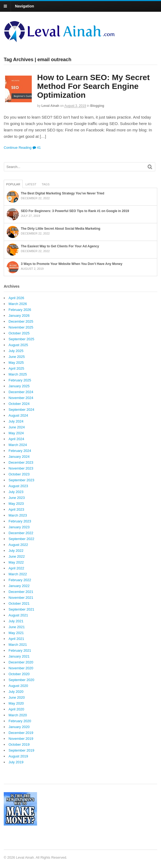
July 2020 (16, 692)
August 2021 (18, 615)
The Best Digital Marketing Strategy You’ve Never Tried (62, 193)
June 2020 (17, 697)
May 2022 (16, 562)
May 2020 (16, 703)
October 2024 (19, 404)
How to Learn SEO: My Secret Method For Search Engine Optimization (93, 86)
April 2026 (16, 298)
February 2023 (20, 521)
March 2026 (18, 304)
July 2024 (16, 421)
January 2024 (19, 457)
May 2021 (16, 633)
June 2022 (17, 556)
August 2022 (18, 545)
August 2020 (18, 686)
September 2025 (21, 339)
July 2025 (16, 351)
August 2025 (18, 345)
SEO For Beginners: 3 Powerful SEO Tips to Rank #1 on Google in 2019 (75, 211)
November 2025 (21, 327)
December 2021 (21, 592)
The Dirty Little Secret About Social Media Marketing (61, 229)
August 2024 (18, 415)
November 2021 (21, 598)
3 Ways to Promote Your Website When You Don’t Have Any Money (72, 264)
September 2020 (21, 680)
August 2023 (18, 486)
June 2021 (17, 627)
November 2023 (21, 468)
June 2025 (17, 357)
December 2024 (21, 392)
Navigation (25, 6)
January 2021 (19, 656)
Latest (31, 184)
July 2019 (16, 762)
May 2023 (16, 504)
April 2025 (16, 368)
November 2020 (21, 668)
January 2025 (19, 386)
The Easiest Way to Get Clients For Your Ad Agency (60, 246)
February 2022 (20, 580)
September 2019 (21, 750)
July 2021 (16, 621)
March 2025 (18, 374)
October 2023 (19, 474)
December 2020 (21, 662)
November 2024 (21, 398)
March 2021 (18, 645)
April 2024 (16, 439)
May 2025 (16, 363)
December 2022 (21, 533)
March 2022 (18, 574)
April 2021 (16, 639)
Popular (13, 184)
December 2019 (21, 733)
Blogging (97, 106)
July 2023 (16, 492)
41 (37, 148)
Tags (46, 184)
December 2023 (21, 462)
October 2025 (19, 333)
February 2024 (20, 451)
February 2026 (20, 310)
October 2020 (19, 674)
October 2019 (19, 744)
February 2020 (20, 721)
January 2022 (19, 586)
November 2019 (21, 739)
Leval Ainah (50, 106)
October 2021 (19, 603)
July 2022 (16, 551)
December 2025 (21, 321)
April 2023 (16, 509)
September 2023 (21, 480)
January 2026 (19, 316)
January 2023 (19, 527)
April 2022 (16, 568)
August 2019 (18, 756)
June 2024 (17, 427)
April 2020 (16, 709)
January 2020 (19, 727)
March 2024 (18, 445)
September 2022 (21, 539)
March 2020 (18, 715)
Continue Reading (18, 148)
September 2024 (21, 410)
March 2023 (18, 515)
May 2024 (16, 433)
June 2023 (17, 498)
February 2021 (20, 650)
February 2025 (20, 380)
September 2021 (21, 609)
